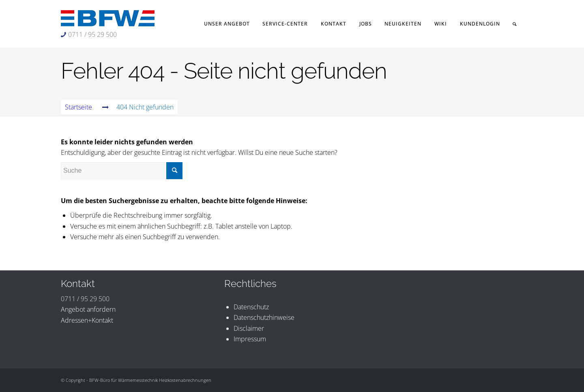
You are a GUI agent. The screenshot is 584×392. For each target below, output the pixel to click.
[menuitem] (227, 24)
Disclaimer (249, 328)
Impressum (250, 339)
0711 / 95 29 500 (92, 34)
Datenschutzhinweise (264, 317)
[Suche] (515, 24)
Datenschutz (251, 307)
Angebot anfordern (88, 309)
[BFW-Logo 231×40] (108, 18)
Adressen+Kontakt (87, 320)
